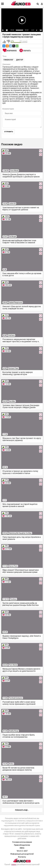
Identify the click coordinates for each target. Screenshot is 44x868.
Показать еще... (22, 810)
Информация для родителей (22, 854)
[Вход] (42, 4)
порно (14, 864)
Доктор (20, 60)
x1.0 (33, 30)
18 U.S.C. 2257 (22, 851)
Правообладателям (22, 845)
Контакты (22, 857)
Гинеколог (8, 60)
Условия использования (22, 842)
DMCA (22, 848)
